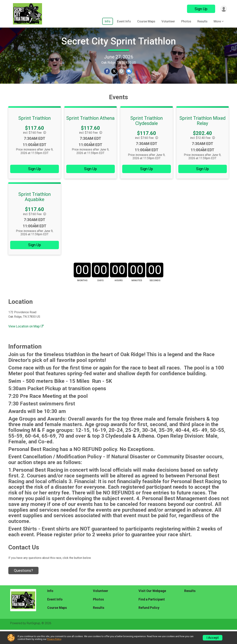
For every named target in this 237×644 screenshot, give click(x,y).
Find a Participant (152, 613)
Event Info (124, 21)
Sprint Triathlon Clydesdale (147, 135)
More (217, 21)
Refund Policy (149, 622)
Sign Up (200, 9)
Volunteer (168, 21)
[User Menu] (223, 9)
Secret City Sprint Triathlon (119, 48)
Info (108, 21)
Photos (186, 21)
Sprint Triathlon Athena (90, 132)
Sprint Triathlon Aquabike (35, 211)
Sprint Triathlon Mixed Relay (202, 135)
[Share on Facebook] (107, 79)
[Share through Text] (128, 79)
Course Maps (146, 21)
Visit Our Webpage (152, 605)
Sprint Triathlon (35, 132)
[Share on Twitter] (114, 79)
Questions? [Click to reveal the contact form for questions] (23, 585)
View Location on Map (26, 340)
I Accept (213, 638)
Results (202, 21)
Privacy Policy (54, 639)
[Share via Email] (121, 79)
